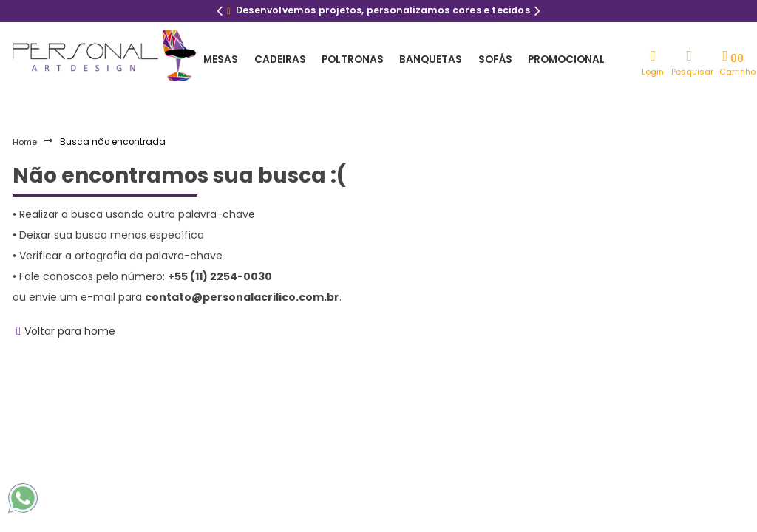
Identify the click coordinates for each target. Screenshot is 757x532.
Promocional (553, 59)
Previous (220, 13)
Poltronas (346, 59)
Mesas (220, 59)
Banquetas (421, 59)
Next (537, 13)
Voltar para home (70, 331)
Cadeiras (275, 59)
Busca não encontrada (113, 142)
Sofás (483, 59)
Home (25, 142)
